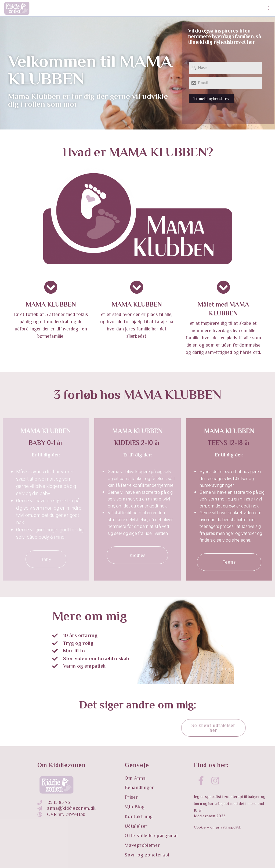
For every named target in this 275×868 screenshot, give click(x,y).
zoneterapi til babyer (242, 796)
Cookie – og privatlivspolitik (218, 827)
